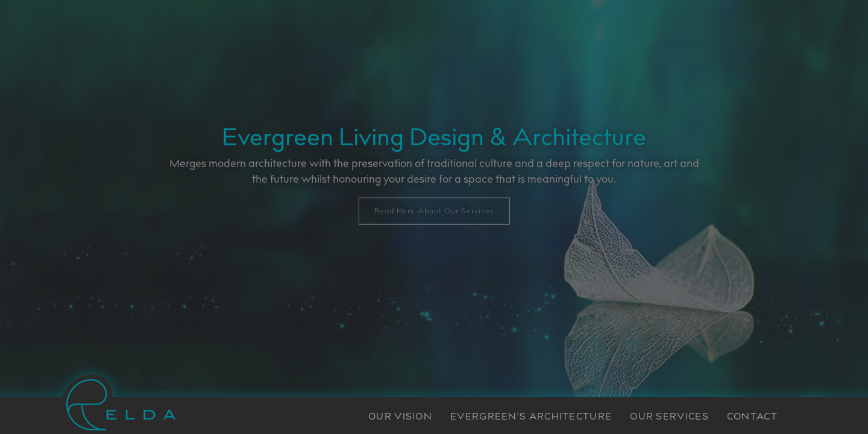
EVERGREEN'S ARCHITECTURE (531, 417)
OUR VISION (400, 417)
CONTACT (752, 417)
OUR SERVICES (669, 417)
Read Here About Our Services (434, 211)
